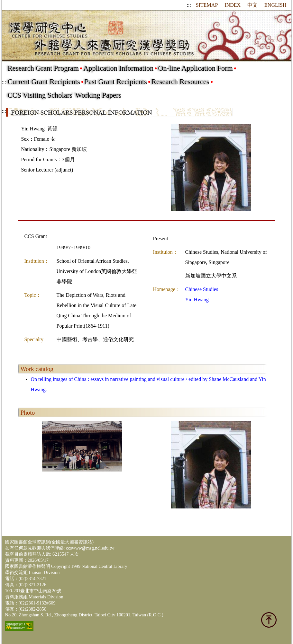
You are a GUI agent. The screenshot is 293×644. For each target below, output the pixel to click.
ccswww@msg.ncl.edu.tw (90, 548)
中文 (252, 5)
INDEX (233, 5)
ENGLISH (275, 5)
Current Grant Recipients (44, 82)
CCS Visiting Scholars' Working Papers (64, 95)
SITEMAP (207, 5)
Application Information (118, 68)
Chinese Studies (202, 289)
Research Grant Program (43, 68)
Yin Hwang (197, 300)
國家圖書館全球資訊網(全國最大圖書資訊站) (50, 542)
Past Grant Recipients (116, 82)
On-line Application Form (195, 68)
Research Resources (180, 82)
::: (189, 5)
